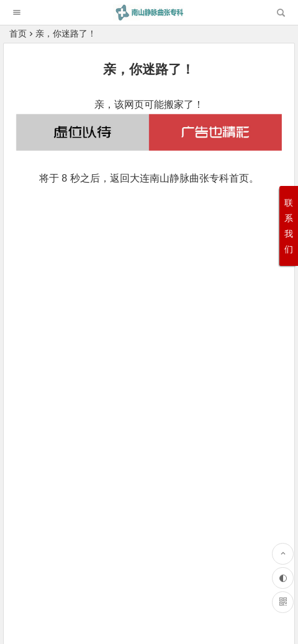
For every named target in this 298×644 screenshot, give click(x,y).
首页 (18, 33)
